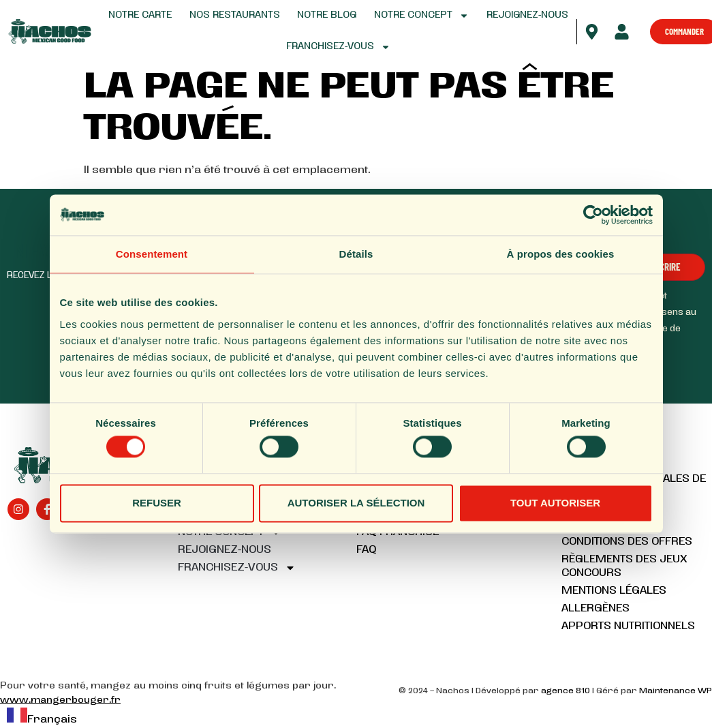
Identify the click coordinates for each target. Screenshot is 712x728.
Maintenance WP (676, 691)
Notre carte (140, 15)
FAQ (367, 550)
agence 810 (566, 691)
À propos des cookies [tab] (561, 254)
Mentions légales (614, 591)
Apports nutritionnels (628, 626)
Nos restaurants (235, 15)
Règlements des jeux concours (624, 566)
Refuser (157, 503)
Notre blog (327, 15)
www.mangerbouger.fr (60, 700)
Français (42, 720)
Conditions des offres (627, 542)
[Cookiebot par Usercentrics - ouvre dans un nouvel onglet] (593, 215)
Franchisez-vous (338, 47)
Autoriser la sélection (356, 503)
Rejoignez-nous (527, 15)
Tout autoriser (555, 503)
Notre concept (421, 16)
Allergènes (595, 609)
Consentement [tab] (152, 254)
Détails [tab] (356, 254)
